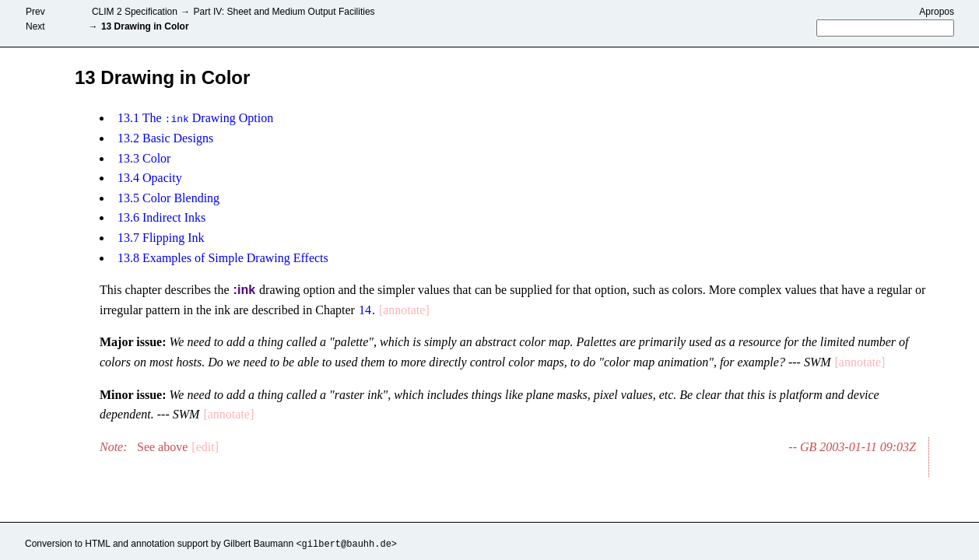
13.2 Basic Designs (165, 138)
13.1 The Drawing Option (195, 118)
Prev (35, 12)
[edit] (205, 447)
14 (365, 310)
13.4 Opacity (150, 178)
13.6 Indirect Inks (161, 217)
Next (35, 26)
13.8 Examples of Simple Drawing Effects (223, 257)
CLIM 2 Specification (131, 12)
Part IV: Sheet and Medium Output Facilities (281, 12)
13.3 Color (144, 157)
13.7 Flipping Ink (161, 238)
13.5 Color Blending (168, 198)
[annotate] (404, 310)
